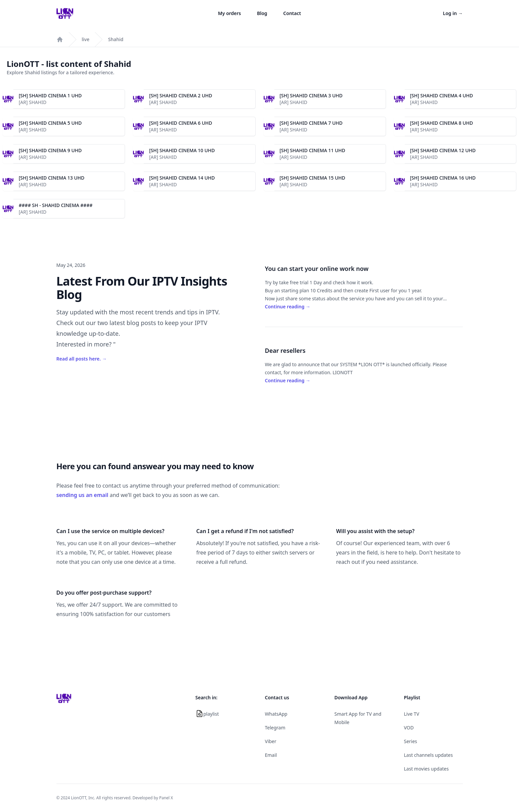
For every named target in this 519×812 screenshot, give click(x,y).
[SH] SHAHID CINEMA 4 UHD (442, 95)
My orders (229, 13)
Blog (262, 13)
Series (411, 741)
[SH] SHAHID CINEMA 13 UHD (52, 178)
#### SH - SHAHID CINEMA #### (56, 205)
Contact (292, 13)
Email (271, 755)
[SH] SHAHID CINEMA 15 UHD (313, 178)
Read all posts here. (82, 359)
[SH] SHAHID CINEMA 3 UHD (311, 95)
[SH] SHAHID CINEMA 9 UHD (50, 150)
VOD (409, 728)
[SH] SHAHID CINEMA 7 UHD (311, 123)
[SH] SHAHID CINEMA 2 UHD (181, 95)
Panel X (166, 798)
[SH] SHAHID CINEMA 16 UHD (443, 178)
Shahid (116, 39)
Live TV (412, 714)
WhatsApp (276, 714)
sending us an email (83, 495)
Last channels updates (428, 755)
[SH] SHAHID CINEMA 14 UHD (182, 178)
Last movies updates (426, 769)
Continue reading (288, 307)
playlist (211, 714)
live (86, 39)
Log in (453, 13)
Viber (271, 741)
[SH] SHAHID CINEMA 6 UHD (181, 123)
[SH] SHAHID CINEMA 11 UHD (313, 150)
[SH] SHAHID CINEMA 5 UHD (50, 123)
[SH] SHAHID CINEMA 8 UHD (442, 123)
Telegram (275, 728)
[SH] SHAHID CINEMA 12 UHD (443, 150)
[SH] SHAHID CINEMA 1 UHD (50, 95)
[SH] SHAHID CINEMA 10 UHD (182, 150)
